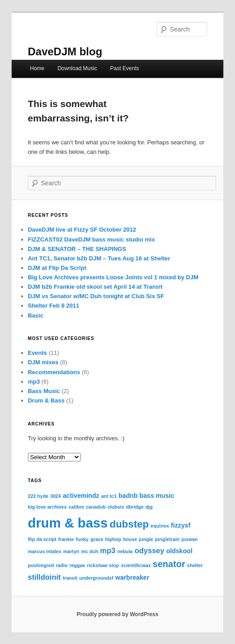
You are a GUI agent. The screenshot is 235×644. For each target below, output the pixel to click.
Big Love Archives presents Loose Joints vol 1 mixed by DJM (113, 277)
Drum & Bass (46, 400)
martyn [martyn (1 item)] (72, 551)
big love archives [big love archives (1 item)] (47, 507)
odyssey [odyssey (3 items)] (149, 550)
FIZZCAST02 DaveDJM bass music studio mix (91, 239)
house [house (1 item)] (130, 539)
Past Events (125, 68)
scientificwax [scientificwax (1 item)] (136, 565)
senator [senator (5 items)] (169, 564)
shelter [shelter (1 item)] (195, 565)
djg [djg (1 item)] (149, 507)
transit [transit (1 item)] (70, 578)
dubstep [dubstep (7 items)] (129, 524)
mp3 (34, 382)
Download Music (77, 68)
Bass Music (44, 391)
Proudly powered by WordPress (117, 614)
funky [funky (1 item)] (82, 539)
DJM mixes (43, 362)
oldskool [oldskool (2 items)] (179, 551)
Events (38, 353)
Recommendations (54, 372)
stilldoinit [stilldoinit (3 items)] (44, 577)
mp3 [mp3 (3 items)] (108, 550)
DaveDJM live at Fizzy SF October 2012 (82, 230)
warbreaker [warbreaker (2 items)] (132, 577)
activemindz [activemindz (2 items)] (81, 496)
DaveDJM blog (65, 51)
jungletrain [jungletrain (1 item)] (167, 539)
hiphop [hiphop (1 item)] (113, 539)
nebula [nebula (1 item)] (125, 551)
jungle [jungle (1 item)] (146, 539)
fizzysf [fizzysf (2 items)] (181, 525)
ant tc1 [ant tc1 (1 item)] (109, 496)
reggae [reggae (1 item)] (77, 565)
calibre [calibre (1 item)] (76, 507)
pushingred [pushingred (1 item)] (41, 565)
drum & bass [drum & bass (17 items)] (68, 523)
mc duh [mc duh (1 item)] (90, 551)
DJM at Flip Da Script (57, 268)
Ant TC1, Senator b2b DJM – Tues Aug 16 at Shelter (99, 258)
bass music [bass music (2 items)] (157, 496)
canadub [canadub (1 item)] (96, 507)
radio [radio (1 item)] (62, 565)
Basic (36, 315)
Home (37, 68)
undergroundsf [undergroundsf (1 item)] (96, 578)
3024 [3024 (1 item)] (56, 496)
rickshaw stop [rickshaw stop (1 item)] (103, 565)
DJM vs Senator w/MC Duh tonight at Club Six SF (96, 296)
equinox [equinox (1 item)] (160, 526)
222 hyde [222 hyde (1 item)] (38, 496)
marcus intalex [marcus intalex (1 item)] (45, 551)
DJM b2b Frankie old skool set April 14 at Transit (95, 287)
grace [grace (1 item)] (97, 539)
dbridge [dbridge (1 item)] (135, 507)
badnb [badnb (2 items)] (128, 496)
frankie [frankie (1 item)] (66, 539)
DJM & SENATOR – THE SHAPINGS (77, 249)
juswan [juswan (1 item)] (190, 539)
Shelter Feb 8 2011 (54, 306)
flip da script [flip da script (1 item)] (42, 539)
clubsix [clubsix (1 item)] (116, 507)
